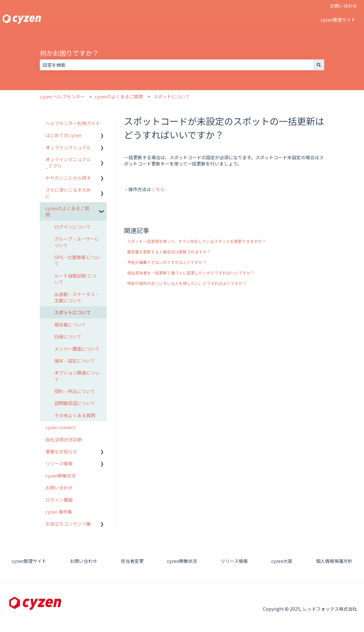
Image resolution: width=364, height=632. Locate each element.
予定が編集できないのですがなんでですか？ (167, 262)
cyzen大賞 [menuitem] (282, 561)
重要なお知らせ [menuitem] (61, 451)
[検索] (319, 65)
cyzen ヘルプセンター (62, 96)
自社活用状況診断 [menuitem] (64, 439)
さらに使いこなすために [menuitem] (68, 193)
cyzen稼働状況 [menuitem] (61, 476)
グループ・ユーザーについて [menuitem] (77, 242)
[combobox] (177, 65)
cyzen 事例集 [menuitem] (59, 512)
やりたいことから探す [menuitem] (68, 178)
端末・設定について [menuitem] (75, 361)
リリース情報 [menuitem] (59, 463)
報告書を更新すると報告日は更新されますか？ (169, 252)
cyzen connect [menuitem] (61, 427)
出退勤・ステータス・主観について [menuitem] (77, 297)
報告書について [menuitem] (70, 325)
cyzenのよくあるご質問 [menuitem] (67, 211)
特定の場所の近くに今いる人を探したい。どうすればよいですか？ (187, 283)
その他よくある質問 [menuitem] (75, 415)
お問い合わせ (344, 6)
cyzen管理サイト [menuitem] (29, 561)
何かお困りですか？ (69, 53)
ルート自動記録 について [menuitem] (75, 279)
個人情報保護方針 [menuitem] (334, 561)
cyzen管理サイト (338, 20)
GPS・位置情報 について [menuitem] (77, 260)
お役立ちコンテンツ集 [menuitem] (68, 524)
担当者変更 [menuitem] (132, 561)
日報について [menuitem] (68, 336)
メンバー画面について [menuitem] (77, 349)
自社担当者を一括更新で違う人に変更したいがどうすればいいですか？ (191, 273)
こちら (158, 189)
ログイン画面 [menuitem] (59, 500)
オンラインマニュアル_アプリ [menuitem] (68, 162)
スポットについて (171, 96)
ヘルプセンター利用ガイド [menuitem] (73, 123)
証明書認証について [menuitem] (75, 403)
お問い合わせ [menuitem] (59, 488)
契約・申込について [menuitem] (75, 391)
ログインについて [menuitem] (73, 227)
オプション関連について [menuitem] (77, 376)
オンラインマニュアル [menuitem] (68, 147)
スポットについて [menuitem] (73, 312)
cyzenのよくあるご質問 (119, 96)
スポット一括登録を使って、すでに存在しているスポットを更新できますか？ (197, 241)
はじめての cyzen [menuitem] (63, 135)
